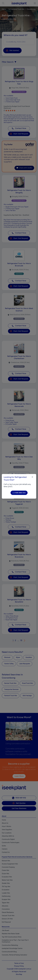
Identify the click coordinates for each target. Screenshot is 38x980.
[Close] (32, 477)
